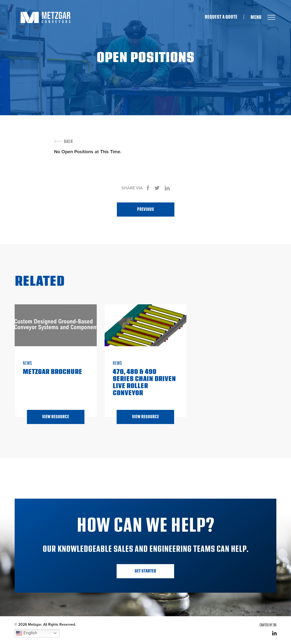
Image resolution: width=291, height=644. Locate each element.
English (27, 633)
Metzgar (45, 17)
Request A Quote (221, 17)
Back (68, 142)
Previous (145, 209)
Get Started (145, 571)
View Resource (56, 417)
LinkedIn (274, 633)
